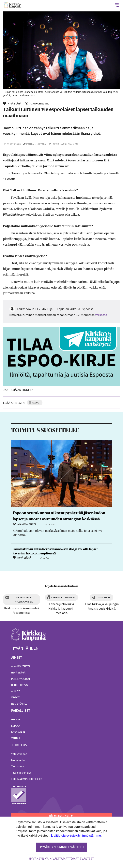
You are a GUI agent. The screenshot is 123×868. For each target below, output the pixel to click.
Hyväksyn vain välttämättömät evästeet (62, 859)
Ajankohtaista (21, 666)
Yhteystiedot (19, 754)
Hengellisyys (20, 685)
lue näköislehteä (25, 779)
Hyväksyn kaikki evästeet (62, 847)
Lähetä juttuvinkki (63, 597)
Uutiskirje (104, 597)
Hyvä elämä (18, 672)
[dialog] (61, 842)
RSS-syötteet (20, 704)
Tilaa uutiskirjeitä (21, 773)
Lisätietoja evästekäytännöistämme (76, 836)
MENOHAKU (60, 816)
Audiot (16, 691)
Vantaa (16, 738)
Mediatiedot (18, 760)
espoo (36, 403)
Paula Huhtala (36, 144)
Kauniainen (18, 732)
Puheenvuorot (21, 679)
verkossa (101, 315)
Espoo (15, 726)
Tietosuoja (17, 766)
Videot (15, 697)
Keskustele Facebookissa (24, 599)
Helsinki (16, 719)
